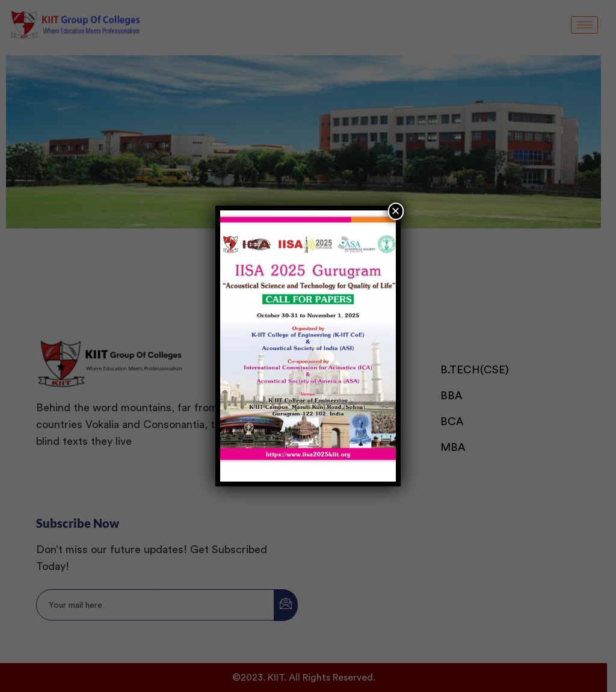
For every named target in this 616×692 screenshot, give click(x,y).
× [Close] (396, 211)
